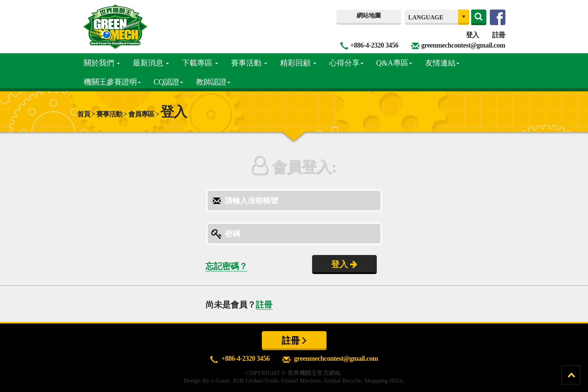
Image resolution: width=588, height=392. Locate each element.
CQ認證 (169, 82)
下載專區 (200, 63)
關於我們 (102, 63)
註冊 (499, 35)
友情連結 (442, 63)
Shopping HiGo (383, 381)
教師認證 (213, 82)
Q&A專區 (394, 63)
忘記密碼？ (226, 266)
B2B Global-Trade (256, 381)
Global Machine (301, 381)
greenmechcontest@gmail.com (463, 45)
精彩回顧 (298, 63)
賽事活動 (249, 63)
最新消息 (151, 63)
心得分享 (346, 63)
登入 (472, 35)
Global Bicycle (343, 381)
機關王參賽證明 (112, 82)
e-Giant (220, 381)
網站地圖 (369, 15)
